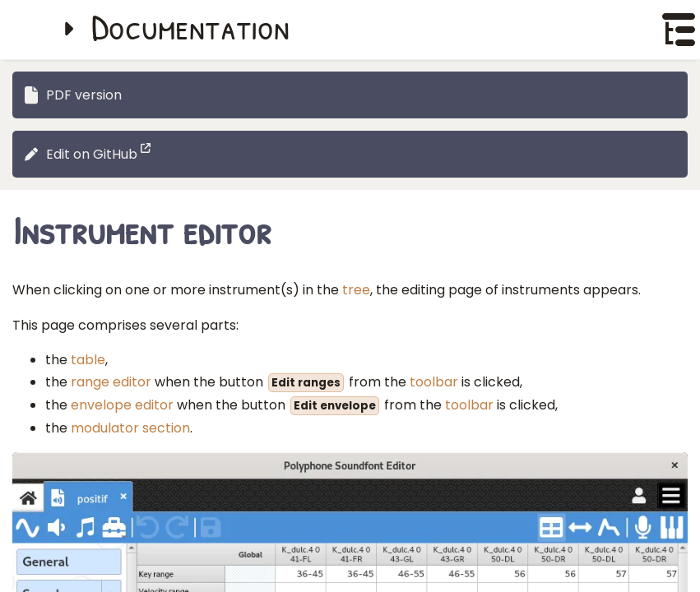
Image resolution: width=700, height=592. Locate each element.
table (88, 360)
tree (356, 290)
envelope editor (122, 405)
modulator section (130, 428)
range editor (111, 382)
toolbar (434, 382)
